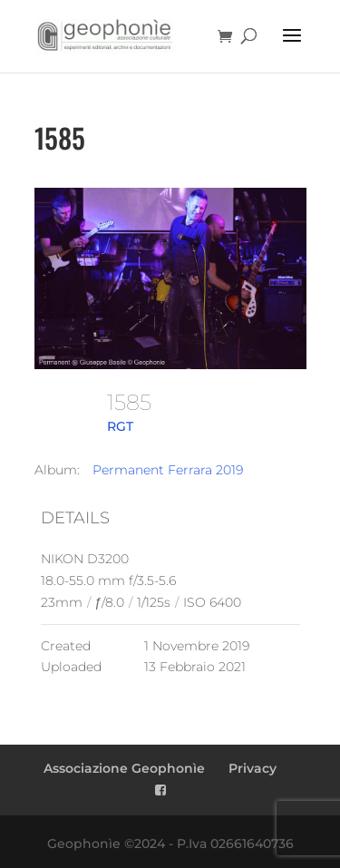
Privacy (253, 768)
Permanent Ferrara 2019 (168, 470)
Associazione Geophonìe (124, 768)
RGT (120, 426)
